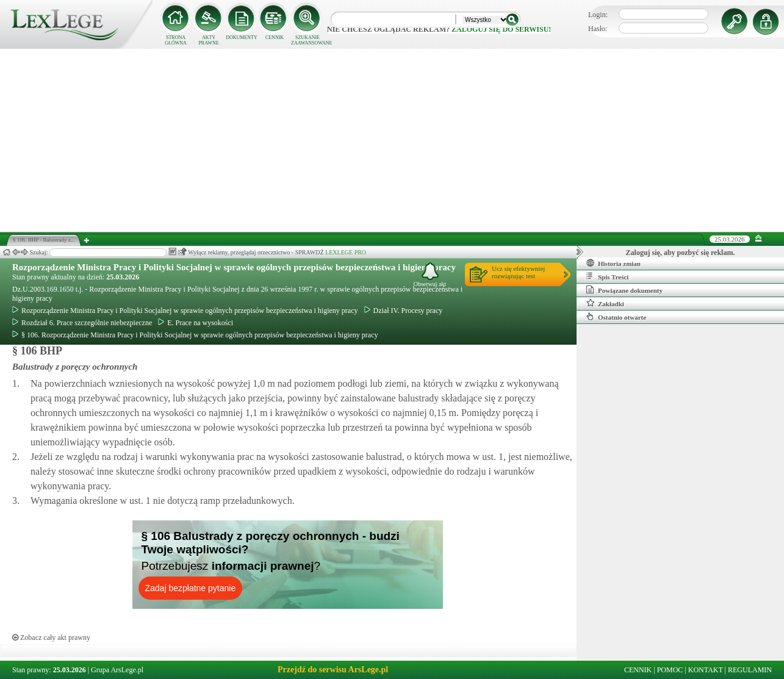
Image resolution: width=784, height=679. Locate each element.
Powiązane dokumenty (624, 290)
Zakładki (605, 303)
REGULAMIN (750, 670)
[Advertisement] (392, 140)
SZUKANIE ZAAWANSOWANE (307, 40)
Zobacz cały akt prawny (51, 638)
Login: (598, 15)
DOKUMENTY (242, 38)
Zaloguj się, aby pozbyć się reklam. (681, 253)
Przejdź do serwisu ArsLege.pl (333, 670)
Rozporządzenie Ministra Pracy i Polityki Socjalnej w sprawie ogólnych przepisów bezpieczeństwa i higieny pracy (234, 267)
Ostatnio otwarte (616, 317)
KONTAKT (706, 670)
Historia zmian (613, 263)
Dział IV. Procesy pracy (404, 311)
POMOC (670, 670)
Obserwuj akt (430, 275)
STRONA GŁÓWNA (176, 40)
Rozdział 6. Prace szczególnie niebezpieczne (82, 323)
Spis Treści (607, 276)
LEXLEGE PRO (346, 252)
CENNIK (275, 38)
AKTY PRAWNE (208, 40)
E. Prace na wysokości (196, 323)
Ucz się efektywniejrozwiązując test (518, 272)
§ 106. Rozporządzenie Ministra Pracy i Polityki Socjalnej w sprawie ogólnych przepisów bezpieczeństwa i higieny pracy (195, 335)
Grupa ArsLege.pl (117, 670)
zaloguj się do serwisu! (501, 29)
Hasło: (598, 29)
